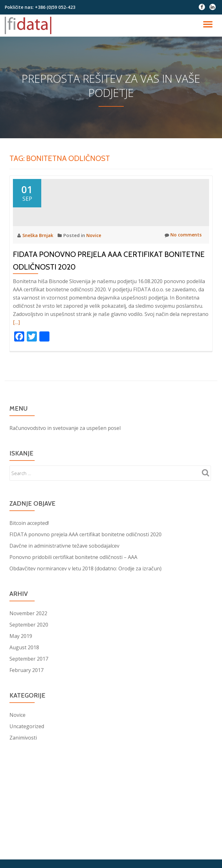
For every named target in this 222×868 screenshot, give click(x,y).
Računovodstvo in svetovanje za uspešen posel (65, 472)
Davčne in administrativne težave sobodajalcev (64, 590)
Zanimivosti (23, 782)
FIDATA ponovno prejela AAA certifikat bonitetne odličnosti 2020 (85, 579)
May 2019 (21, 680)
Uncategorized (27, 770)
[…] (16, 366)
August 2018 (24, 692)
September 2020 (29, 669)
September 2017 (29, 703)
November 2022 (28, 657)
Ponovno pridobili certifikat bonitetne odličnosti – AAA (73, 601)
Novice (95, 279)
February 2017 (26, 714)
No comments (182, 279)
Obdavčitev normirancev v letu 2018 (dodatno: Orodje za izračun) (85, 613)
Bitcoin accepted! (29, 567)
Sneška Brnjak (39, 279)
